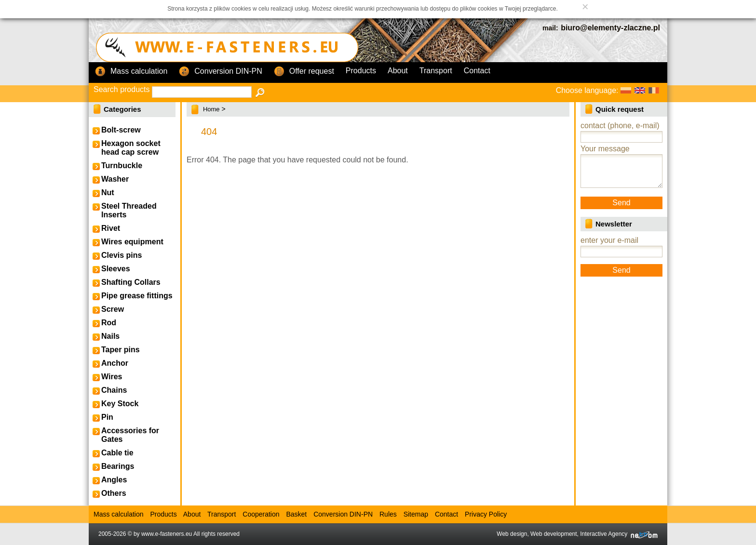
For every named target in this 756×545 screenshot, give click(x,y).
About (398, 71)
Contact (477, 71)
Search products (122, 89)
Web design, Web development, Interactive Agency (577, 534)
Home (211, 109)
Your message (605, 149)
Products (361, 71)
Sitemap (416, 514)
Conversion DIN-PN (220, 72)
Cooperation (261, 514)
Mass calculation (131, 72)
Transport (436, 71)
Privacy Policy (486, 514)
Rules (388, 514)
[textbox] (202, 92)
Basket (296, 514)
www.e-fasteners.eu (167, 534)
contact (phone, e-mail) (620, 126)
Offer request (304, 72)
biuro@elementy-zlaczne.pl (610, 28)
